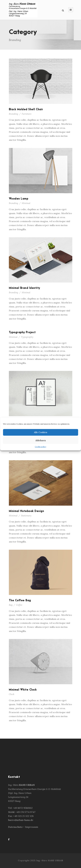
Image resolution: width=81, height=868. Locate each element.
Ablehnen (41, 440)
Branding (13, 114)
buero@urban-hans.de (21, 820)
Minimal (26, 203)
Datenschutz (16, 827)
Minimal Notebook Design (26, 511)
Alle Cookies (41, 432)
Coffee (19, 605)
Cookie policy (40, 447)
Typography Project (22, 332)
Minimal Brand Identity (24, 288)
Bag (11, 605)
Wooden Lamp (19, 199)
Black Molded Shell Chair (26, 109)
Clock (12, 694)
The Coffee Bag (20, 600)
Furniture (27, 114)
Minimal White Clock (23, 690)
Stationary (26, 516)
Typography (27, 337)
